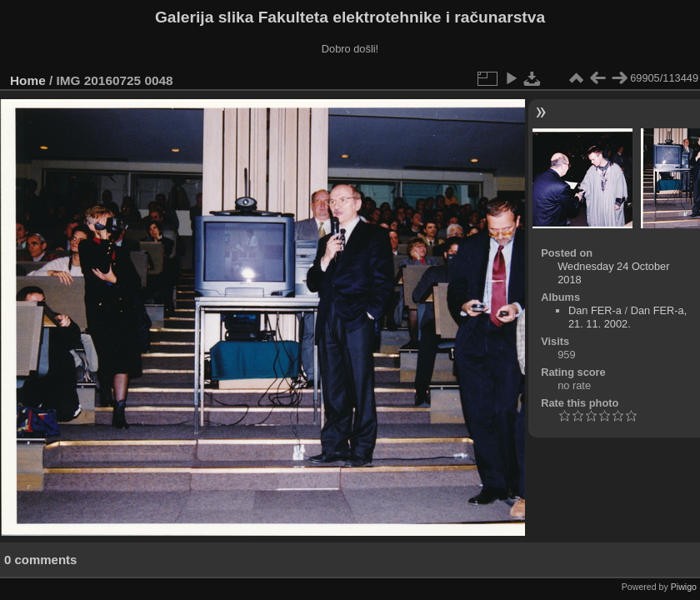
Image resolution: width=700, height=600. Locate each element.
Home (28, 80)
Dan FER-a (595, 310)
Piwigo (684, 587)
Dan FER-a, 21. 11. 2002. (627, 317)
